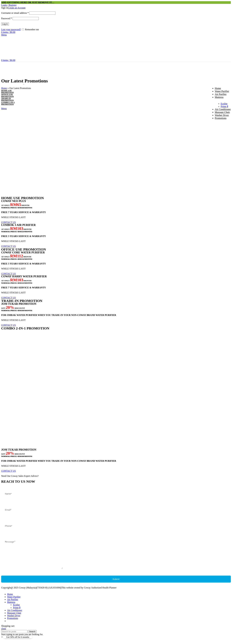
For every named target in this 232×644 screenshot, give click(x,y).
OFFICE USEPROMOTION (7, 95)
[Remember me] (23, 29)
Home (4, 88)
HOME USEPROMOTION (7, 91)
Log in (5, 24)
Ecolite (224, 104)
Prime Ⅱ (224, 106)
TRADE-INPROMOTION (7, 99)
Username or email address (15, 13)
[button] (8, 222)
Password (7, 18)
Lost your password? (11, 29)
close (4, 633)
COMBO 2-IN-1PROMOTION (8, 103)
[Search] (14, 636)
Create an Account (17, 8)
